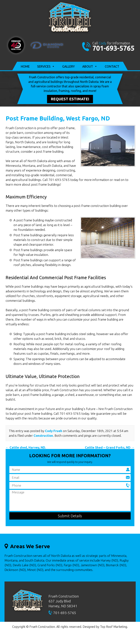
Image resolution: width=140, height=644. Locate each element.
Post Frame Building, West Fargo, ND (58, 118)
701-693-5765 (113, 48)
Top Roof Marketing (114, 627)
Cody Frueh (54, 431)
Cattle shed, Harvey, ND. (26, 447)
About (90, 66)
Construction (43, 436)
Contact (112, 66)
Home (25, 66)
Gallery (69, 66)
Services (46, 66)
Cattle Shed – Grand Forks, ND (110, 447)
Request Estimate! (70, 99)
